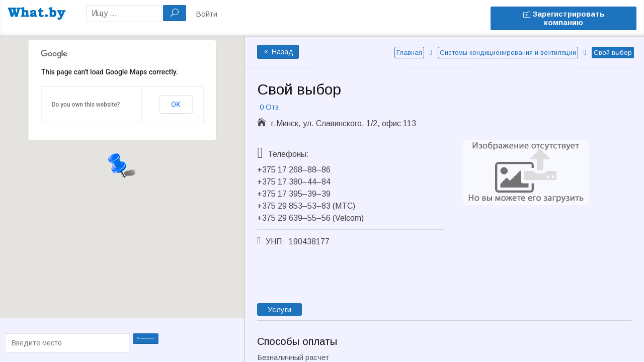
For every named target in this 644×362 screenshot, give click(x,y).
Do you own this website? (86, 105)
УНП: (275, 242)
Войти (207, 14)
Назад (278, 52)
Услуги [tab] (279, 309)
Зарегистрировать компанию (564, 18)
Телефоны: (288, 154)
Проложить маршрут (152, 342)
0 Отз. (270, 107)
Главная (409, 53)
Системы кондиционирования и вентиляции (508, 53)
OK (176, 105)
